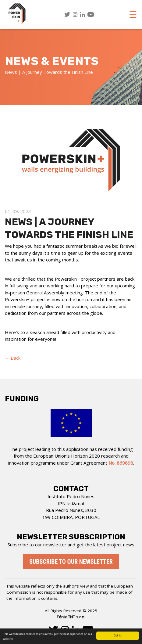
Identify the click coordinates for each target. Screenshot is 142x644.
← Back (13, 358)
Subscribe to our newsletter (71, 562)
